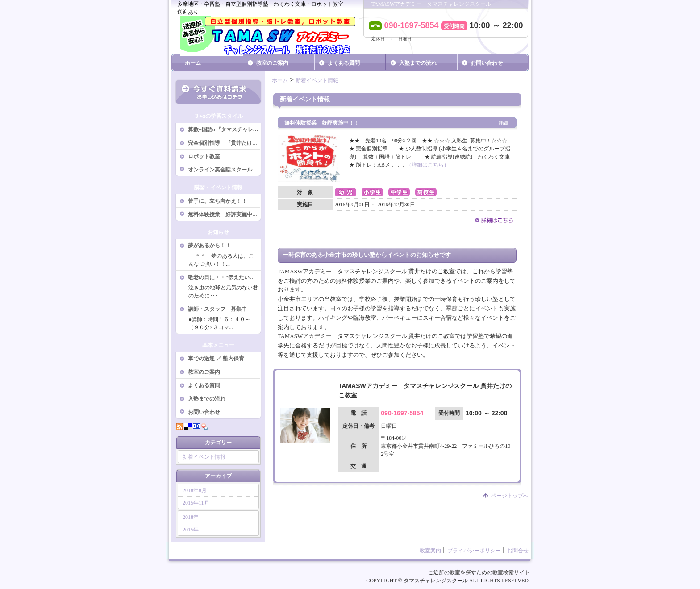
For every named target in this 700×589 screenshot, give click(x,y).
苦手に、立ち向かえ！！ (217, 201)
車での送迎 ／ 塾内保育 (216, 359)
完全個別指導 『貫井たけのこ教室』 (225, 143)
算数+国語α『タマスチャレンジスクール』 (225, 129)
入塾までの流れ (418, 63)
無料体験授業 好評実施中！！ (225, 214)
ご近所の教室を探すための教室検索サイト (479, 572)
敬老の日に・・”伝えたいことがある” (225, 277)
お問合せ (518, 551)
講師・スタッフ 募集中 (217, 309)
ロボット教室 (204, 156)
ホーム (193, 63)
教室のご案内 (272, 63)
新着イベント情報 (204, 457)
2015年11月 (196, 503)
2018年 (191, 517)
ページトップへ (510, 496)
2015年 (191, 530)
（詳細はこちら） (428, 165)
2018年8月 (195, 490)
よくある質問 (344, 63)
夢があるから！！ (209, 246)
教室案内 (430, 551)
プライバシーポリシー (474, 551)
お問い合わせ (487, 63)
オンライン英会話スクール (220, 170)
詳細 (503, 123)
